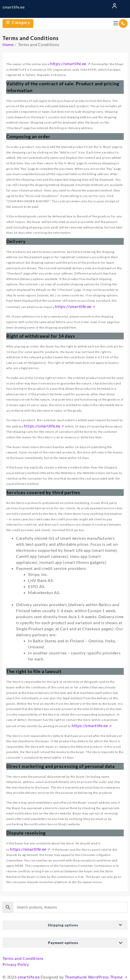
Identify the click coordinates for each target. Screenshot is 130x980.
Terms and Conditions (23, 958)
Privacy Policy (16, 964)
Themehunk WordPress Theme (94, 977)
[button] (65, 925)
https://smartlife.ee (68, 64)
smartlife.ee (14, 7)
